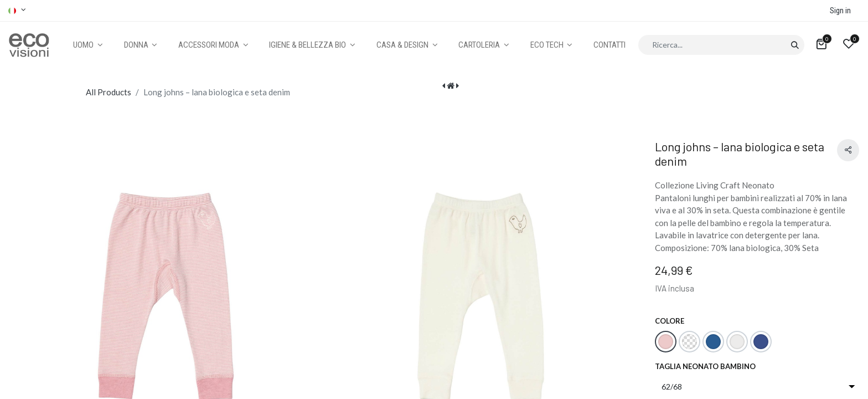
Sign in (840, 11)
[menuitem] (609, 45)
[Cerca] (795, 45)
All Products (108, 92)
